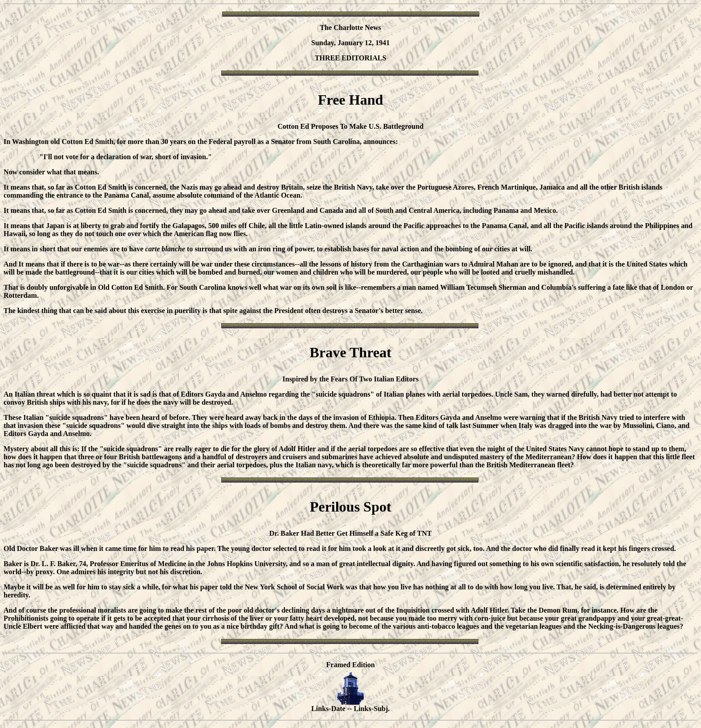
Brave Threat (351, 352)
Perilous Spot (350, 507)
